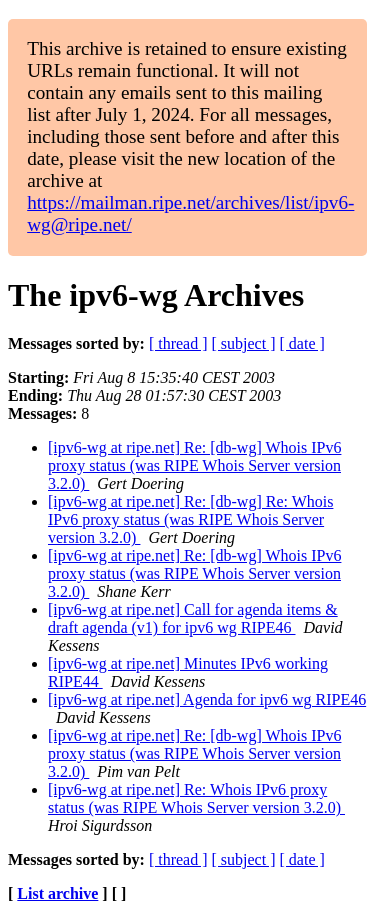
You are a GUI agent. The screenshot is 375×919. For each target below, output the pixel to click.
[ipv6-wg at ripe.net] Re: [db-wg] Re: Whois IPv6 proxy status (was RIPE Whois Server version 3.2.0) (190, 519)
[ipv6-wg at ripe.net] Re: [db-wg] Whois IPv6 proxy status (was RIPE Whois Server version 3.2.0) (194, 465)
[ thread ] (178, 343)
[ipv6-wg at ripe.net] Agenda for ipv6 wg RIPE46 (207, 699)
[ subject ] (244, 343)
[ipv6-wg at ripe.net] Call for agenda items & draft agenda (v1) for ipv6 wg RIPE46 (193, 618)
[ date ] (302, 343)
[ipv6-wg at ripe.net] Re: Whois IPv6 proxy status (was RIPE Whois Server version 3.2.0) (196, 798)
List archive (57, 893)
